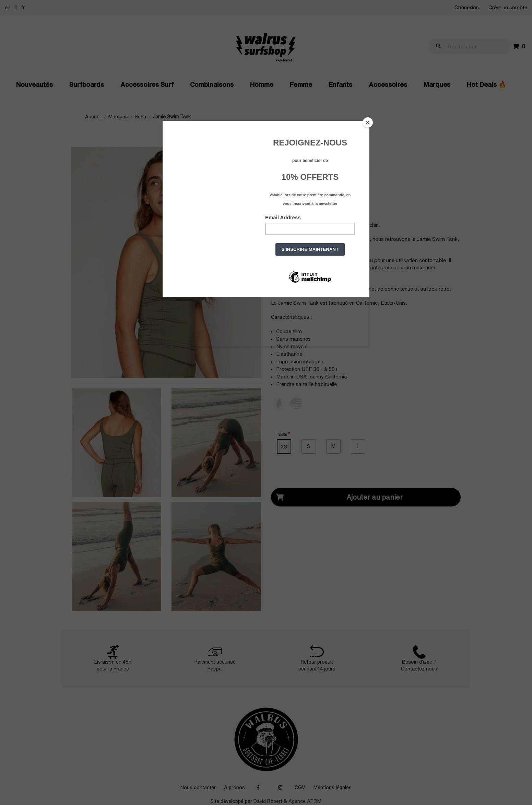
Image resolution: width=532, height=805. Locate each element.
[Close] (368, 122)
